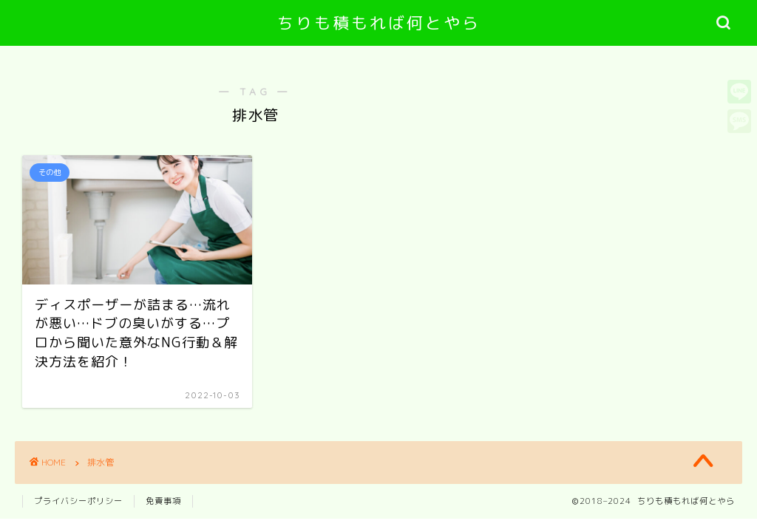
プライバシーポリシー (78, 501)
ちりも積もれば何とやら (379, 23)
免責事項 (163, 501)
